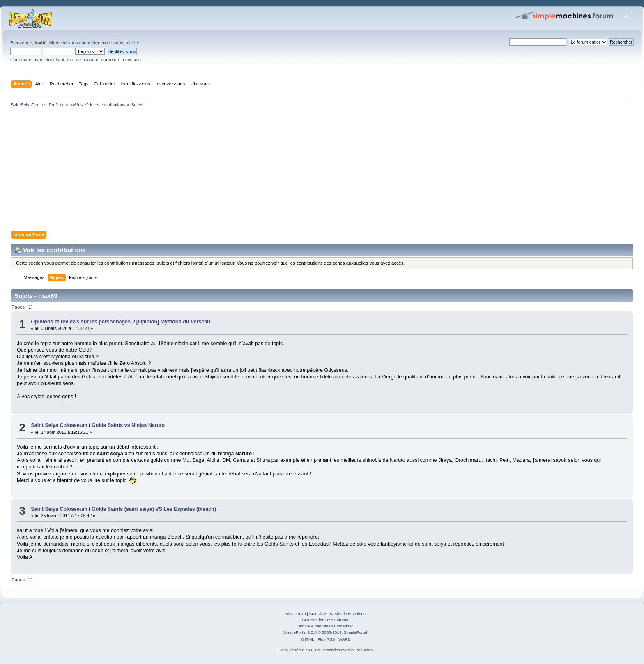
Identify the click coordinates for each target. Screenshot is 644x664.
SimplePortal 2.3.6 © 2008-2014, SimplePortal (325, 632)
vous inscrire (126, 43)
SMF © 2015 (321, 614)
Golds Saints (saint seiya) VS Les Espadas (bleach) (154, 509)
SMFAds (310, 620)
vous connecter (84, 43)
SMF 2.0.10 (295, 614)
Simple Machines (350, 614)
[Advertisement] (255, 171)
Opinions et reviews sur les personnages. (81, 322)
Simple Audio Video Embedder (325, 626)
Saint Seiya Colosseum (59, 425)
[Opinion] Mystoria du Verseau (173, 322)
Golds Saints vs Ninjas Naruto (128, 425)
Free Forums (336, 620)
